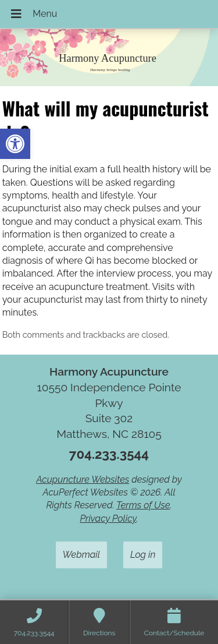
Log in (143, 555)
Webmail (81, 555)
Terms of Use (143, 505)
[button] (15, 144)
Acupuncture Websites (83, 480)
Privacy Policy (108, 519)
